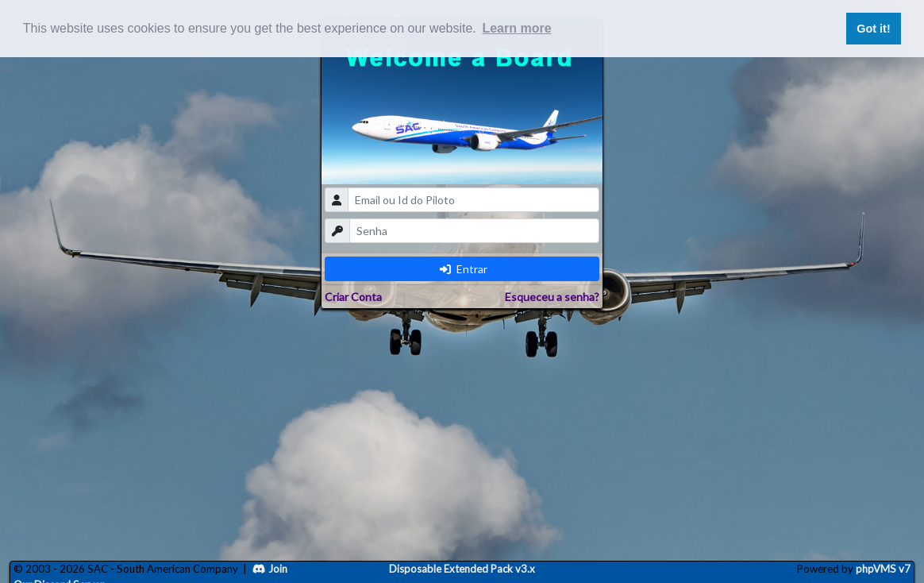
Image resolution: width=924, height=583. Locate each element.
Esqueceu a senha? (552, 297)
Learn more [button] (516, 28)
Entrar (464, 269)
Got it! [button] (873, 29)
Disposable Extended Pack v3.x (462, 569)
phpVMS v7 (883, 569)
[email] (474, 200)
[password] (474, 231)
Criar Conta (353, 297)
